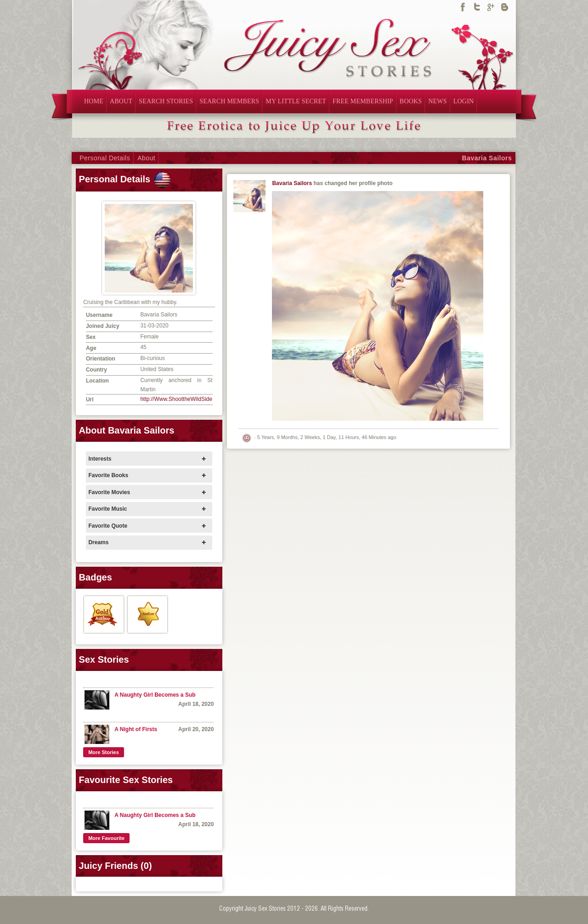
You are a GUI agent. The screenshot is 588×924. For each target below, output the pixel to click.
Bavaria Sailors (487, 158)
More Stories (104, 752)
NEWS (437, 101)
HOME (94, 101)
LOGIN (464, 101)
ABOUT (121, 101)
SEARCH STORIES (166, 101)
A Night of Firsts (136, 729)
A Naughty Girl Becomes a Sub (155, 695)
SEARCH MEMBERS (229, 101)
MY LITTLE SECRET (296, 101)
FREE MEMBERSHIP (363, 101)
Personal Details (105, 158)
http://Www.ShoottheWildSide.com (182, 399)
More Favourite (106, 838)
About (146, 158)
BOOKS (411, 101)
